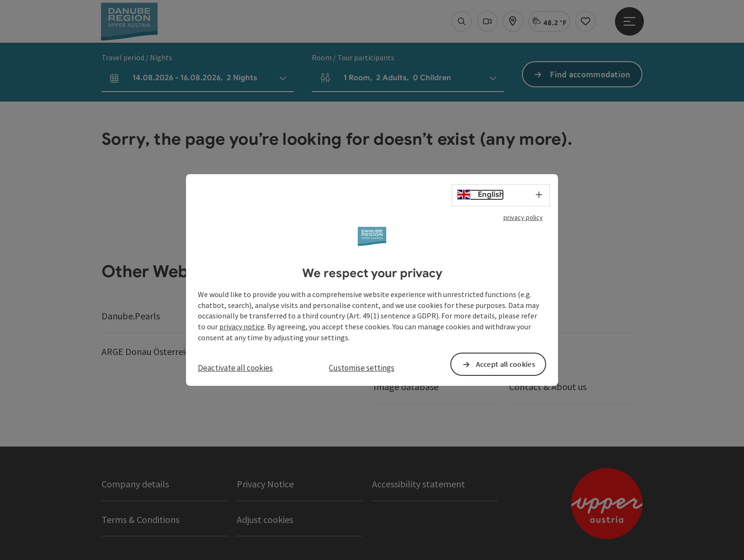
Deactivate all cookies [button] (235, 368)
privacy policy (523, 217)
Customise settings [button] (362, 368)
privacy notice (242, 327)
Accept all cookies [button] (506, 364)
